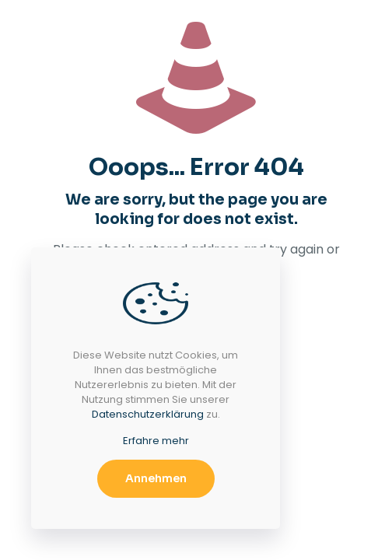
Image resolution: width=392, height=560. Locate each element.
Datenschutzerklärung (148, 414)
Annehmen (156, 478)
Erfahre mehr (156, 441)
